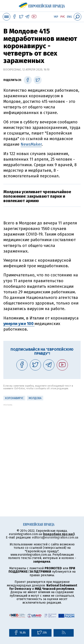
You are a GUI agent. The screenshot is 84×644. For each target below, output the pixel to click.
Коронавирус (14, 398)
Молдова (35, 398)
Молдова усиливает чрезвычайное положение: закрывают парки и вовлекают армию (37, 196)
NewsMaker (31, 144)
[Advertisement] (42, 448)
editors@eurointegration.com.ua (55, 537)
